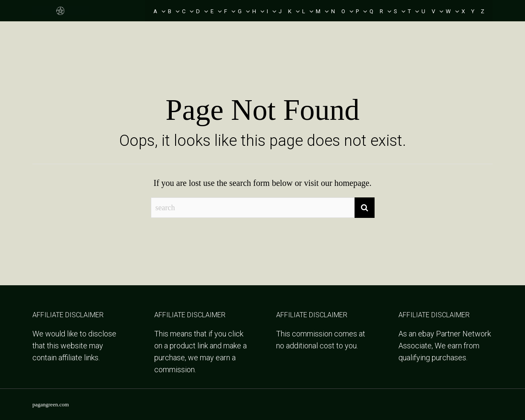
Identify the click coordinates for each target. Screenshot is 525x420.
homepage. (353, 183)
